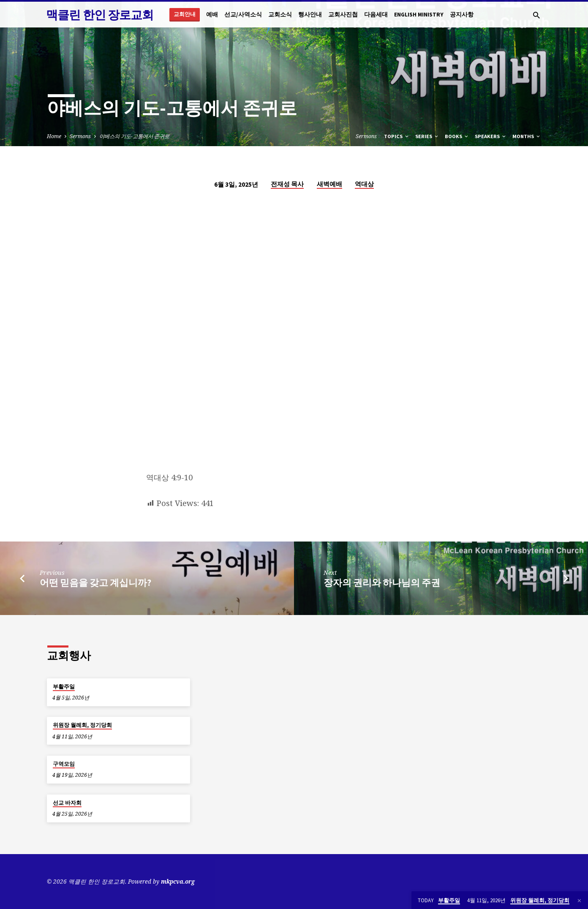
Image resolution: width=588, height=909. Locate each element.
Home (54, 136)
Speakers (491, 136)
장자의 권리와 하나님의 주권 (382, 582)
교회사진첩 (343, 15)
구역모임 (64, 764)
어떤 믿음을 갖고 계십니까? (95, 582)
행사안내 (310, 15)
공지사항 (462, 15)
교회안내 (185, 14)
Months (527, 136)
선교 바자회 (67, 803)
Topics (397, 136)
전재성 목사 (287, 184)
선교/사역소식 (243, 15)
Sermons (80, 136)
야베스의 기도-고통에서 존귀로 (134, 136)
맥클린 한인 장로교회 (100, 15)
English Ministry (419, 15)
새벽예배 (329, 184)
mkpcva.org (178, 881)
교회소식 (280, 15)
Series (427, 136)
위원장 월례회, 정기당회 (82, 725)
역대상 (364, 184)
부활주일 (64, 687)
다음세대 (376, 15)
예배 (212, 15)
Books (457, 136)
